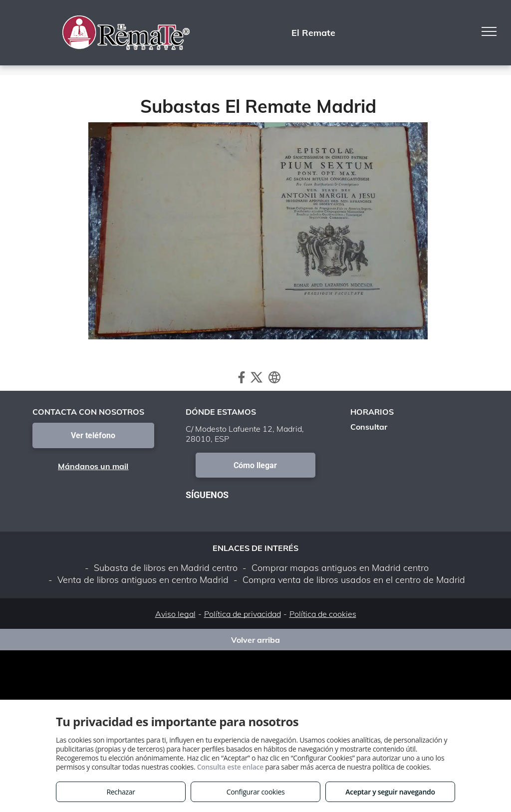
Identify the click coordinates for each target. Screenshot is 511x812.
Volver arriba (255, 640)
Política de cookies (323, 614)
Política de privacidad (243, 614)
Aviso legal (175, 614)
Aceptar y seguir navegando (390, 792)
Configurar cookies (256, 792)
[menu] (489, 31)
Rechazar (121, 792)
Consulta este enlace (230, 767)
